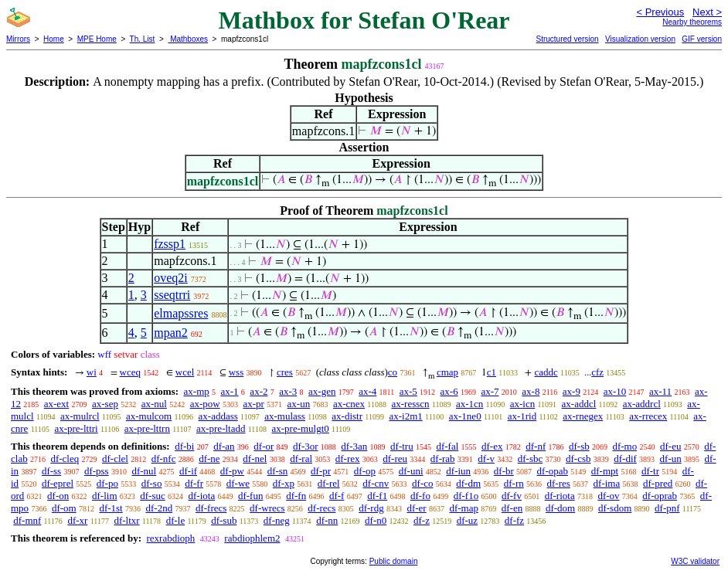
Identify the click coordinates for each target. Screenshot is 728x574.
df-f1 (377, 496)
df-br (504, 471)
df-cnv (376, 483)
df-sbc (531, 459)
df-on (58, 496)
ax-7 (490, 391)
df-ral (301, 459)
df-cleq (65, 459)
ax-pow (205, 404)
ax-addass (218, 416)
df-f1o (466, 496)
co (393, 372)
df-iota (202, 496)
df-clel (115, 459)
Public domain (394, 561)
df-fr (194, 483)
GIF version (702, 39)
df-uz (467, 520)
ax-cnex (349, 404)
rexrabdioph (170, 538)
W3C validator (695, 561)
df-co (422, 483)
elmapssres (181, 313)
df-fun (251, 496)
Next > (707, 12)
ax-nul (154, 404)
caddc (546, 372)
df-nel (255, 459)
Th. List (143, 39)
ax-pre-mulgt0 (300, 428)
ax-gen (322, 391)
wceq (130, 372)
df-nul (144, 471)
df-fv (512, 496)
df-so (152, 483)
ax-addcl (579, 404)
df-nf (536, 446)
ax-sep (105, 404)
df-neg (277, 520)
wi (92, 372)
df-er (416, 508)
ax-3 (288, 391)
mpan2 (171, 333)
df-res (559, 483)
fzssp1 (170, 244)
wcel (185, 372)
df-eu (670, 446)
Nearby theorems (692, 22)
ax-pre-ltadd (221, 428)
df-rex (348, 459)
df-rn (514, 483)
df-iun (458, 471)
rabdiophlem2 (252, 538)
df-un (671, 459)
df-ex (492, 446)
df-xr (77, 520)
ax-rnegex (583, 416)
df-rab (443, 459)
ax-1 (230, 391)
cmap (447, 372)
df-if (188, 471)
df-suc (153, 496)
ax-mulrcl (80, 416)
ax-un (299, 404)
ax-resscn (410, 404)
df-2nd (160, 508)
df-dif (625, 459)
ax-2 (259, 391)
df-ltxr (126, 520)
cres (285, 372)
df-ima (607, 483)
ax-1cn (469, 404)
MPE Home (97, 39)
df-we (238, 483)
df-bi (184, 446)
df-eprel (58, 483)
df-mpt (605, 471)
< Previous (660, 12)
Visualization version (640, 39)
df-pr (321, 471)
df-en (512, 508)
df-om (64, 508)
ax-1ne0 (465, 416)
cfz (597, 372)
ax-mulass (285, 416)
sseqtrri (172, 295)
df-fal (447, 446)
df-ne (209, 459)
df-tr (650, 471)
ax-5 (408, 391)
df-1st (111, 508)
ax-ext (56, 404)
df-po (107, 483)
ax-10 (615, 391)
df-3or (306, 446)
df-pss (97, 471)
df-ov (608, 496)
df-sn (278, 471)
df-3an (354, 446)
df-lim (105, 496)
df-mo (624, 446)
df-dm (468, 483)
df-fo (420, 496)
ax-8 (531, 391)
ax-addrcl (642, 404)
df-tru (402, 446)
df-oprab (660, 496)
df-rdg (371, 508)
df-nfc (164, 459)
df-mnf (27, 520)
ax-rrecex (648, 416)
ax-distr (347, 416)
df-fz (514, 520)
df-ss (51, 471)
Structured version (567, 39)
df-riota (560, 496)
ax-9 (572, 391)
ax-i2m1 (405, 416)
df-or (264, 446)
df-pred (658, 483)
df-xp (284, 483)
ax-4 (367, 391)
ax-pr (253, 404)
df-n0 (376, 520)
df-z (422, 520)
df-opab (553, 471)
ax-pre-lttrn (147, 428)
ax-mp (197, 391)
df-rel (329, 483)
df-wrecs (267, 508)
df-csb (578, 459)
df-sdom (615, 508)
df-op (365, 471)
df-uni (411, 471)
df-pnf (667, 508)
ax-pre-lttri (76, 428)
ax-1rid (522, 416)
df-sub (224, 520)
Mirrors (18, 39)
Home (54, 39)
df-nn (327, 520)
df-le (176, 520)
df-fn (296, 496)
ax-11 (660, 391)
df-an (224, 446)
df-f (337, 496)
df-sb (579, 446)
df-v (486, 459)
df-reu (395, 459)
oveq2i (171, 278)
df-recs (321, 508)
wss (236, 372)
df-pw (232, 471)
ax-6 (449, 391)
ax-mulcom (149, 416)
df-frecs (211, 508)
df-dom (560, 508)
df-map (464, 508)
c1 (492, 372)
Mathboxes (188, 39)
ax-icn (522, 404)
